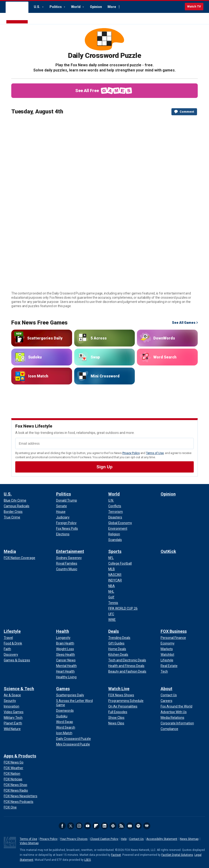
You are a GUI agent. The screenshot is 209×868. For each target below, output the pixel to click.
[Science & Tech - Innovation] (12, 706)
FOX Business (174, 631)
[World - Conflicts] (115, 506)
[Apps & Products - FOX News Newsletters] (21, 796)
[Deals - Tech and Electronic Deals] (127, 660)
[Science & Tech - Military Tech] (13, 718)
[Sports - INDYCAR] (115, 580)
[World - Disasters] (115, 517)
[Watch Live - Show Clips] (116, 718)
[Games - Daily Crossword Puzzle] (74, 739)
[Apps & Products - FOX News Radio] (16, 790)
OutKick (168, 551)
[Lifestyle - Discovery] (11, 655)
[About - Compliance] (169, 729)
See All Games (184, 323)
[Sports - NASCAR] (115, 575)
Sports (115, 551)
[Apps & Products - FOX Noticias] (13, 779)
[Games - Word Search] (66, 727)
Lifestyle (12, 631)
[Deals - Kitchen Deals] (118, 655)
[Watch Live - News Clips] (116, 723)
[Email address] (104, 443)
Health (63, 631)
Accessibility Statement (162, 839)
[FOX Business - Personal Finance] (173, 638)
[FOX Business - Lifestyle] (167, 660)
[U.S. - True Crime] (12, 517)
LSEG (88, 860)
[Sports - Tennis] (113, 603)
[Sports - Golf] (111, 597)
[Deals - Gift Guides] (116, 643)
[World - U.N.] (111, 500)
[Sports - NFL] (111, 558)
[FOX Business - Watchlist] (167, 655)
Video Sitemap (29, 843)
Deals (114, 631)
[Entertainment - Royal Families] (67, 563)
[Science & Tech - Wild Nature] (12, 729)
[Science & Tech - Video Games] (14, 712)
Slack (113, 826)
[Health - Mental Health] (66, 666)
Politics (56, 7)
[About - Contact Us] (169, 695)
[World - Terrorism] (116, 512)
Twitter (71, 826)
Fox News (17, 13)
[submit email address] (104, 467)
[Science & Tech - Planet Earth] (13, 723)
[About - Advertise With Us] (174, 712)
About (166, 689)
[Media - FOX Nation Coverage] (19, 558)
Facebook (62, 826)
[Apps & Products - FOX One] (10, 807)
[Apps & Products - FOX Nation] (12, 774)
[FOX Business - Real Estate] (169, 666)
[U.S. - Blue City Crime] (15, 500)
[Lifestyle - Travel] (8, 638)
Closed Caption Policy (104, 839)
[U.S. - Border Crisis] (13, 512)
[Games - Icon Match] (64, 733)
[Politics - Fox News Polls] (67, 529)
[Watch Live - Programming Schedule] (126, 701)
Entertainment (70, 551)
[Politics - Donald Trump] (67, 500)
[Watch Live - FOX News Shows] (121, 695)
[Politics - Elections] (63, 534)
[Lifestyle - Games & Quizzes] (17, 660)
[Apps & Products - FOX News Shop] (15, 785)
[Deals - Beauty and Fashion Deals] (127, 671)
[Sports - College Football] (120, 563)
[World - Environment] (118, 529)
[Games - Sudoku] (62, 716)
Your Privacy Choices (74, 839)
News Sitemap (189, 839)
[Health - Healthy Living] (66, 677)
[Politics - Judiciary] (63, 517)
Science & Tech (19, 689)
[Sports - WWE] (112, 620)
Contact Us (136, 839)
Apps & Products (20, 756)
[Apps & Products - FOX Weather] (14, 768)
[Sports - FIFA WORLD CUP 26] (123, 608)
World (76, 7)
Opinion (96, 7)
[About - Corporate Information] (177, 723)
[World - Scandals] (115, 540)
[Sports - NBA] (112, 586)
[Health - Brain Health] (65, 643)
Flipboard (96, 826)
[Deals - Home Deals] (117, 649)
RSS (121, 826)
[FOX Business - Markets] (167, 649)
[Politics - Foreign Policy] (66, 523)
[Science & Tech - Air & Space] (12, 695)
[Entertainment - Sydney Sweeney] (69, 558)
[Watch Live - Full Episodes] (118, 712)
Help (124, 839)
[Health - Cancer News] (66, 660)
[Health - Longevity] (63, 638)
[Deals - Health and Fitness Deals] (126, 666)
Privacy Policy (131, 453)
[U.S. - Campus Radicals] (17, 506)
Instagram (79, 826)
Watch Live (119, 689)
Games (63, 689)
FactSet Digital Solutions (177, 855)
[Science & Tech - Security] (10, 701)
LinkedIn (104, 826)
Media (10, 551)
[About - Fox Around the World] (176, 706)
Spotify (138, 826)
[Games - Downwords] (65, 711)
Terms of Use (155, 453)
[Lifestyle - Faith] (7, 649)
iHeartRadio (147, 826)
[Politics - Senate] (62, 506)
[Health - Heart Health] (65, 671)
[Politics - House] (61, 512)
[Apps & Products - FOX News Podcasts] (19, 802)
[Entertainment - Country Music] (67, 569)
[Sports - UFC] (111, 614)
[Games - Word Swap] (65, 722)
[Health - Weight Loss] (65, 649)
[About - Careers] (166, 701)
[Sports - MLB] (112, 569)
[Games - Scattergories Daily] (70, 695)
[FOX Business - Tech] (164, 671)
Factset (116, 855)
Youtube (88, 826)
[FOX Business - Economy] (168, 643)
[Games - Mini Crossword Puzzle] (73, 744)
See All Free (105, 91)
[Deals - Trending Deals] (119, 638)
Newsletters (130, 826)
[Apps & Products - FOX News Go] (14, 762)
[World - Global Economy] (120, 523)
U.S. (37, 7)
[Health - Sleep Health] (66, 655)
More (112, 7)
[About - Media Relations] (172, 718)
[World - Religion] (114, 534)
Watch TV (194, 6)
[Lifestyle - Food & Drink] (13, 643)
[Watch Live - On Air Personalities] (123, 706)
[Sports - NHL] (111, 592)
